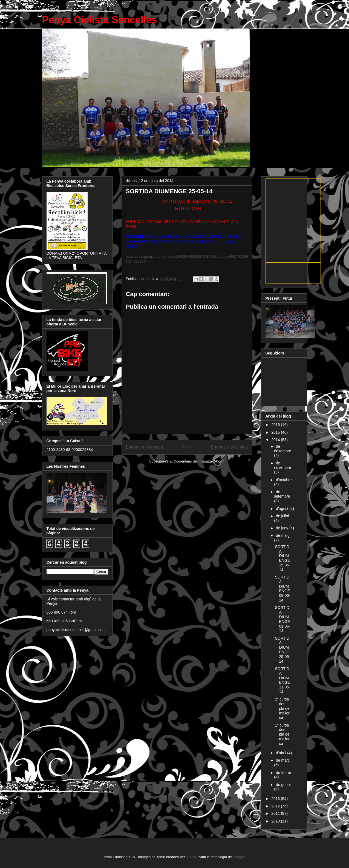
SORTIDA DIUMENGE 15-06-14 (282, 558)
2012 (276, 806)
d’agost (283, 509)
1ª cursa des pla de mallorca (282, 734)
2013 (276, 799)
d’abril (282, 753)
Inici (187, 447)
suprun (191, 857)
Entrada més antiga (229, 447)
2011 (276, 813)
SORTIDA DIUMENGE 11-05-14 (282, 680)
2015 (276, 432)
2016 (276, 425)
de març (283, 760)
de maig (283, 535)
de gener (283, 785)
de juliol (282, 516)
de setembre (282, 494)
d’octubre (284, 480)
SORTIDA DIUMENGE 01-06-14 (282, 619)
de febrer (284, 773)
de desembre (282, 449)
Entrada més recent (145, 447)
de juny (283, 528)
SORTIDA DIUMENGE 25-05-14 (282, 650)
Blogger (239, 857)
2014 (276, 440)
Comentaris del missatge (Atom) (199, 461)
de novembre (282, 465)
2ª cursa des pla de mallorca (282, 708)
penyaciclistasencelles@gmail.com (76, 630)
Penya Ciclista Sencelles (100, 20)
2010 (276, 821)
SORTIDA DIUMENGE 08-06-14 (282, 589)
